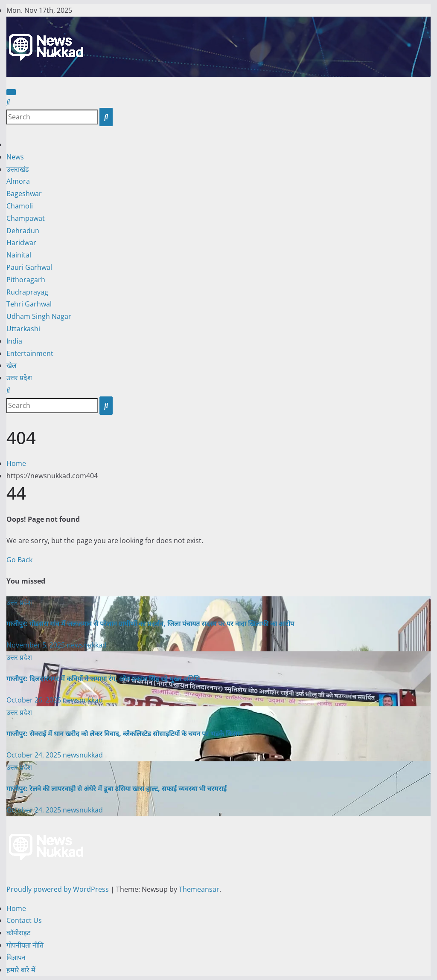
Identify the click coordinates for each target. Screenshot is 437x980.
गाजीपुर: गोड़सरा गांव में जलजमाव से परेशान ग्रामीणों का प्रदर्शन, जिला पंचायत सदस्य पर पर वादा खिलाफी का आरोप (150, 624)
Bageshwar (24, 194)
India (14, 341)
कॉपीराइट (18, 933)
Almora (18, 181)
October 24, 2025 (35, 755)
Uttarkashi (23, 329)
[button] (8, 102)
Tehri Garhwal (29, 304)
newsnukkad (87, 645)
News (15, 157)
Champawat (26, 218)
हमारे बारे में (21, 970)
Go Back (19, 560)
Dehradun (23, 231)
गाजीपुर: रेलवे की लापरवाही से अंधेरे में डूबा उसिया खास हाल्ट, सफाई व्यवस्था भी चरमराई (117, 789)
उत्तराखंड (18, 169)
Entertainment (30, 353)
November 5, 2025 (36, 645)
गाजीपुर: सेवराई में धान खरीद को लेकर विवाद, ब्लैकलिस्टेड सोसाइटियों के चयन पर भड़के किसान (125, 734)
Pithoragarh (26, 280)
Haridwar (21, 243)
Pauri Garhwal (29, 267)
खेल (12, 365)
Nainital (19, 255)
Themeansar (199, 889)
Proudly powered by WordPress (58, 889)
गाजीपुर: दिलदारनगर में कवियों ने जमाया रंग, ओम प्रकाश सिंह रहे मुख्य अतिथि (103, 679)
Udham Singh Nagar (39, 316)
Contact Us (24, 920)
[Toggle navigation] (11, 92)
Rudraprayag (27, 292)
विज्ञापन (16, 957)
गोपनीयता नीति (25, 945)
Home (16, 463)
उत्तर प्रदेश (19, 378)
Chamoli (20, 206)
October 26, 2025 (35, 700)
